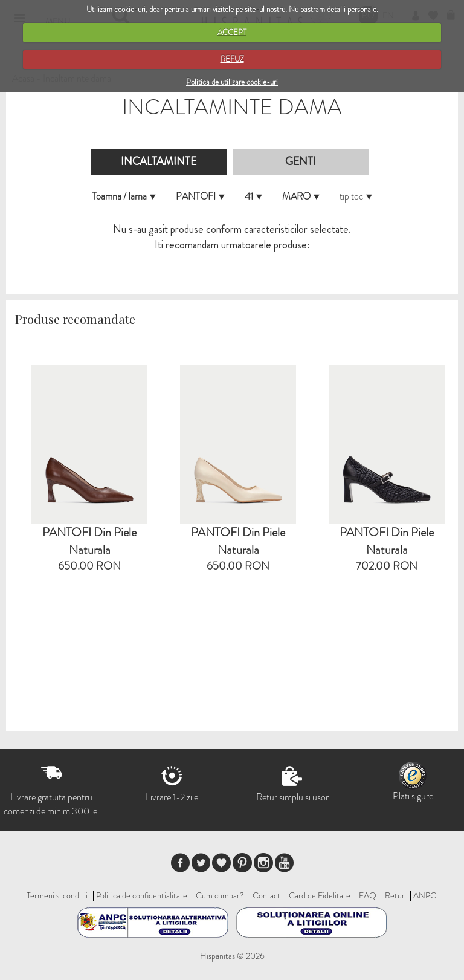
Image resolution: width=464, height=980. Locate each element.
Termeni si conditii (57, 895)
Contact (266, 895)
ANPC (425, 895)
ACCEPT (232, 32)
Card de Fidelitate (320, 895)
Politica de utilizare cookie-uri (232, 82)
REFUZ (232, 59)
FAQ (368, 895)
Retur (395, 895)
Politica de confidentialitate (142, 895)
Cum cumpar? (220, 895)
